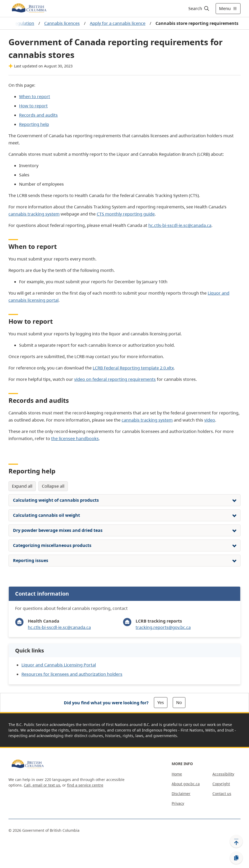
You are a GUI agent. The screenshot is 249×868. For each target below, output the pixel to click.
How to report (33, 106)
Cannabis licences (62, 23)
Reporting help (34, 124)
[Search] (199, 8)
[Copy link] (236, 858)
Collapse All (53, 486)
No (179, 702)
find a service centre (85, 785)
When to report (35, 97)
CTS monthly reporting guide (126, 214)
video (210, 420)
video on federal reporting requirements (115, 379)
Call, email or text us (42, 785)
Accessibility (223, 774)
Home (177, 774)
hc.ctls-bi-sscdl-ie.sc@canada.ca (180, 225)
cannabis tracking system (34, 214)
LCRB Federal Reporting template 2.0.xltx (133, 368)
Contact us (222, 794)
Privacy (178, 803)
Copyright (221, 784)
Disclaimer (181, 794)
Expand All (22, 486)
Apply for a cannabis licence (118, 23)
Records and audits (38, 115)
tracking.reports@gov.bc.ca (163, 627)
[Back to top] (236, 841)
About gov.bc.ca (186, 784)
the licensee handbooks (75, 438)
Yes (161, 702)
